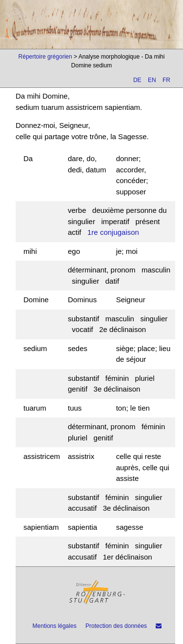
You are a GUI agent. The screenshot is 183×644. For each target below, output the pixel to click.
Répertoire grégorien (45, 57)
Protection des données (116, 626)
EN (152, 80)
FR (166, 80)
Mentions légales (55, 626)
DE (137, 80)
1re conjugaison (113, 232)
